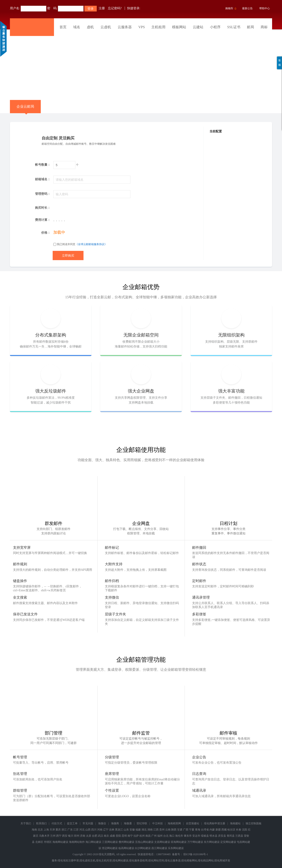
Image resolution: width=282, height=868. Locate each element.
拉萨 (136, 836)
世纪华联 (142, 823)
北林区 (39, 842)
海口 (172, 836)
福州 (160, 836)
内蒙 (212, 830)
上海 (46, 830)
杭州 (142, 836)
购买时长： (43, 208)
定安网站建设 (228, 842)
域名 (77, 27)
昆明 (124, 836)
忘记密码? (115, 8)
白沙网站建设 (143, 848)
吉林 (112, 830)
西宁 (59, 836)
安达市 (196, 836)
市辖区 (48, 842)
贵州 (162, 830)
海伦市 (179, 836)
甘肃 (180, 830)
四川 (94, 830)
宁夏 (192, 830)
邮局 (250, 27)
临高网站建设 (126, 848)
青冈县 (231, 836)
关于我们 (26, 823)
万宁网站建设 (195, 842)
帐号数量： (43, 165)
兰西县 (239, 836)
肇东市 (188, 836)
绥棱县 (205, 836)
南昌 (148, 836)
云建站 (198, 27)
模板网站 (179, 27)
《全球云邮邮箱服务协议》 (91, 244)
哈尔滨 (231, 830)
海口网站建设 (93, 842)
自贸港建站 (193, 823)
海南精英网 (174, 823)
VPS (142, 27)
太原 (89, 836)
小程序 (215, 27)
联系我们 (41, 823)
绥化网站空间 (156, 860)
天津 (52, 830)
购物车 (230, 9)
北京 (40, 830)
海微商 (115, 823)
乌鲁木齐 (44, 836)
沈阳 (245, 830)
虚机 (90, 27)
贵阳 (118, 836)
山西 (88, 830)
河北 (82, 830)
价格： (46, 233)
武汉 (100, 836)
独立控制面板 (254, 823)
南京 (106, 836)
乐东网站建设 (176, 848)
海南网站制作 (77, 842)
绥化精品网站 (206, 860)
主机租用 (158, 27)
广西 (186, 830)
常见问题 (88, 823)
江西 (156, 830)
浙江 (64, 830)
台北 (166, 836)
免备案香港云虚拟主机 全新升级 (141, 65)
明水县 (213, 836)
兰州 (53, 836)
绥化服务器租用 (138, 860)
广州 (154, 836)
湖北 (144, 830)
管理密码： (43, 194)
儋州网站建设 (126, 842)
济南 (83, 836)
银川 (71, 836)
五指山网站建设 (144, 842)
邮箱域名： (43, 179)
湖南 (150, 830)
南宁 (130, 836)
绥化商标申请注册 (215, 823)
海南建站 (235, 823)
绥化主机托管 (104, 860)
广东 (70, 830)
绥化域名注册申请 (68, 860)
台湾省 (205, 830)
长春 (239, 830)
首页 (63, 27)
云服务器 (125, 27)
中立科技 (158, 823)
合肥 (95, 836)
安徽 (132, 830)
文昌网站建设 (162, 842)
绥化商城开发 (222, 860)
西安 (65, 836)
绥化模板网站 (189, 860)
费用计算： (43, 220)
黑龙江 (119, 830)
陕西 (174, 830)
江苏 (76, 830)
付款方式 (57, 823)
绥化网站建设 (121, 860)
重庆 (58, 830)
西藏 (224, 830)
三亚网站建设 (110, 842)
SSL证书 (234, 27)
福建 (138, 830)
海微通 (128, 823)
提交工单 (72, 823)
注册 (102, 8)
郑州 (77, 836)
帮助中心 (265, 8)
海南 (34, 830)
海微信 (102, 823)
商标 (264, 27)
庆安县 (222, 836)
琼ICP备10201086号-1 (196, 854)
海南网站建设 (60, 842)
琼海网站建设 (179, 842)
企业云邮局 (25, 109)
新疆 (218, 830)
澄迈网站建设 (110, 848)
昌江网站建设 (159, 848)
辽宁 (106, 830)
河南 (100, 830)
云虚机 (106, 27)
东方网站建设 (212, 842)
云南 (168, 830)
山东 (126, 830)
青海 (198, 830)
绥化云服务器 (173, 860)
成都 (112, 836)
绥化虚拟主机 (87, 860)
